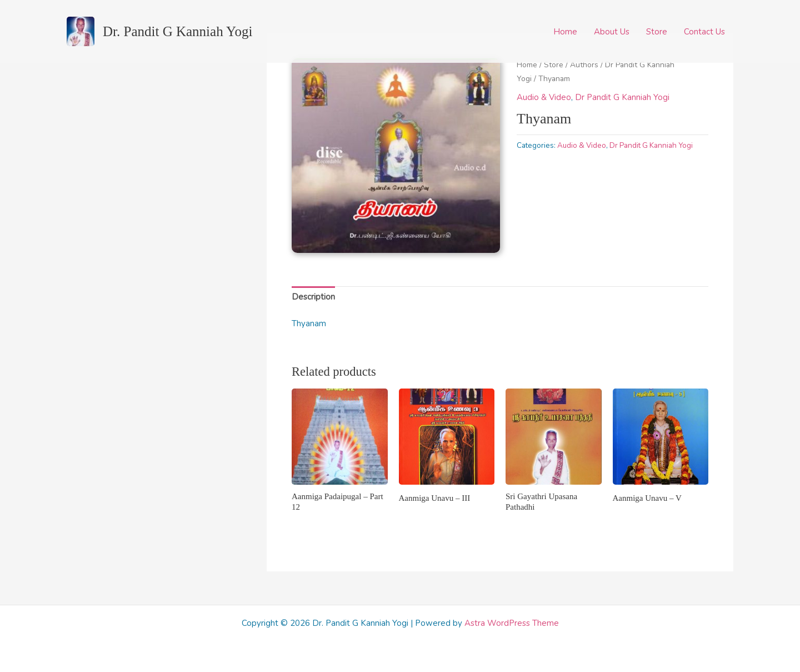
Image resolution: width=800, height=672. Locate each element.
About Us (612, 32)
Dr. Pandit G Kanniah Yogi (177, 31)
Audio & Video (544, 97)
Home (565, 32)
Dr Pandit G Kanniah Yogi (622, 97)
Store (657, 32)
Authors (584, 65)
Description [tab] (313, 297)
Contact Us (704, 32)
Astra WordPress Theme (512, 623)
